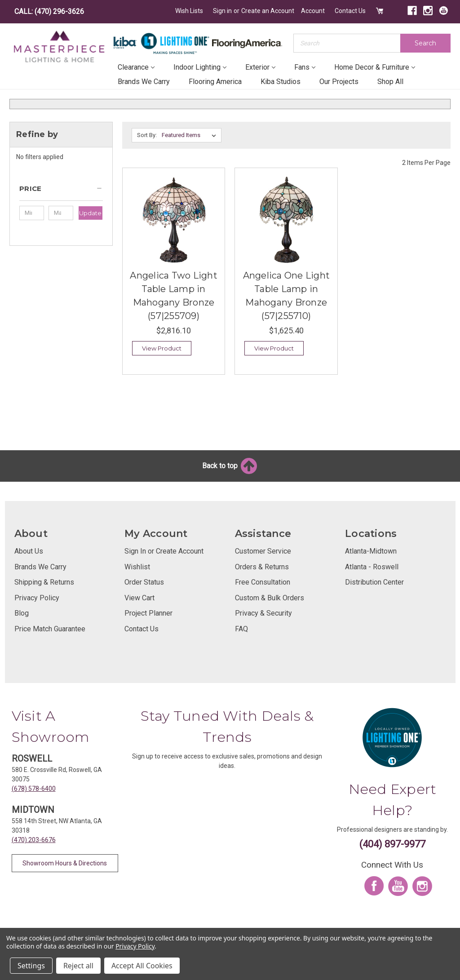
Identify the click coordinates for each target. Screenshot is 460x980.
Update (90, 213)
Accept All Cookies (142, 966)
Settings (31, 966)
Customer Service (263, 551)
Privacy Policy (37, 598)
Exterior (260, 67)
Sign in (222, 11)
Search (425, 43)
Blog (22, 613)
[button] (61, 192)
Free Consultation (263, 582)
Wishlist (137, 567)
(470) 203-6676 (34, 840)
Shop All (390, 82)
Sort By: (147, 135)
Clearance (136, 67)
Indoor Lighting (200, 67)
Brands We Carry (144, 82)
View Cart (139, 598)
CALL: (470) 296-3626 (49, 11)
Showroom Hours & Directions (65, 863)
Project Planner (148, 613)
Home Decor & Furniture (375, 67)
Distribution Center (374, 582)
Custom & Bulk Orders (270, 598)
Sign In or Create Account (164, 551)
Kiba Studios (281, 82)
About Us (29, 551)
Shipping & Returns (44, 582)
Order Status (144, 582)
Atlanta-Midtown (371, 551)
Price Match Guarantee (50, 629)
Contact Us (350, 11)
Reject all (78, 966)
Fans (305, 67)
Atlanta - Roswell (372, 567)
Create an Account (268, 11)
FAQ (241, 629)
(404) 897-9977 (392, 844)
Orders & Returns (262, 567)
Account (313, 11)
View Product (162, 348)
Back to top (230, 466)
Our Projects (339, 82)
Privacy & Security (263, 613)
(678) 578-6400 (34, 789)
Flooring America (215, 82)
